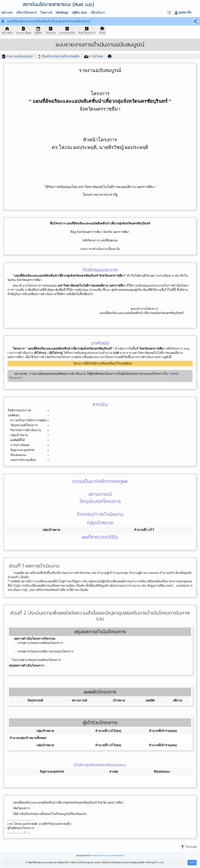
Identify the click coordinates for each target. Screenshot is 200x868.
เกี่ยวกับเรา (98, 13)
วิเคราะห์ (46, 13)
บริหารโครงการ (26, 13)
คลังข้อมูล (62, 13)
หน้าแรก (7, 13)
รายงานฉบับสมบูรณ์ (17, 56)
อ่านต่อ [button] (161, 863)
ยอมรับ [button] (192, 862)
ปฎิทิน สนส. (79, 13)
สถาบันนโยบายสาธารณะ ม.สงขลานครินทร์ (107, 856)
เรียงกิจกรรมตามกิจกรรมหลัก (58, 56)
